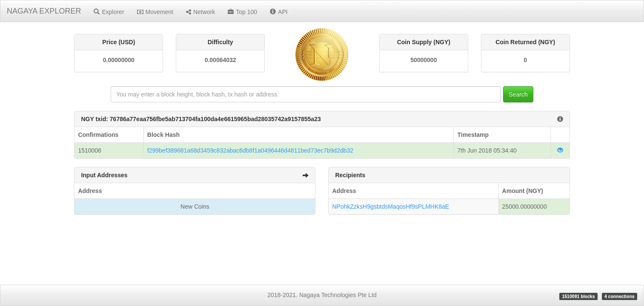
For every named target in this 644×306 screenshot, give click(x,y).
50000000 (424, 60)
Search (518, 94)
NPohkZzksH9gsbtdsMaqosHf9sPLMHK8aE (391, 207)
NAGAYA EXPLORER (44, 11)
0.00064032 (220, 60)
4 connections (620, 296)
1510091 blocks (578, 296)
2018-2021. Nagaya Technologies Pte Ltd (322, 295)
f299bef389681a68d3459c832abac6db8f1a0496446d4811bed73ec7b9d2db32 (250, 150)
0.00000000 (119, 60)
